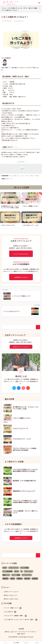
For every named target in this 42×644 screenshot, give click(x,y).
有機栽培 (19, 579)
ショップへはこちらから (21, 254)
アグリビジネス (27, 575)
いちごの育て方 (10, 612)
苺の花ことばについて (10, 595)
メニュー (26, 643)
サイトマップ (23, 632)
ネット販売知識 (7, 571)
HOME (21, 629)
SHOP (5, 568)
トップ (37, 643)
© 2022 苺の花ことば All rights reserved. (21, 637)
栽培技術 (27, 579)
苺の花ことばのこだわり (11, 599)
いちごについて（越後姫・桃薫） (15, 616)
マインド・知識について (13, 608)
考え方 (16, 571)
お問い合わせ (21, 634)
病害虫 (12, 579)
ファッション (28, 571)
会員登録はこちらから (21, 277)
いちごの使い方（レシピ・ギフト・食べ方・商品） (24, 176)
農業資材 (5, 579)
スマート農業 (16, 575)
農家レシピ (9, 179)
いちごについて (14, 568)
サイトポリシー (33, 632)
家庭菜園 (35, 579)
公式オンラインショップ (11, 592)
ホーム (5, 643)
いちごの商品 (24, 568)
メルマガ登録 (16, 643)
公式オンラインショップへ (21, 347)
